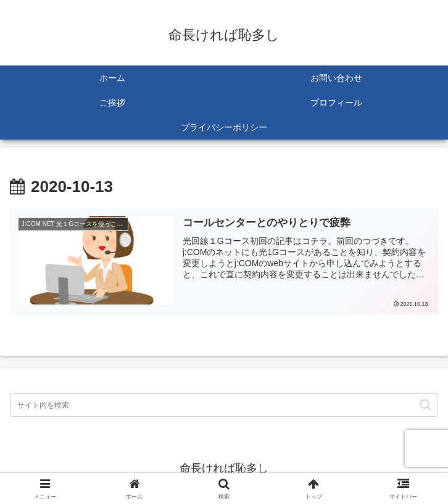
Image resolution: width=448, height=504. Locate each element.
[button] (425, 405)
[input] (224, 405)
